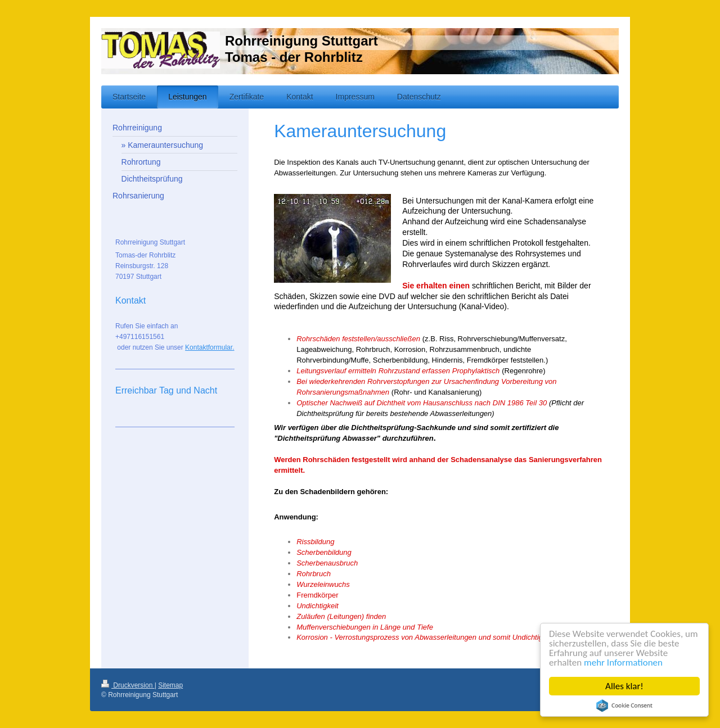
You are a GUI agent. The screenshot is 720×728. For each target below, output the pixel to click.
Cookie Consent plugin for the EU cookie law (624, 706)
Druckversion (128, 685)
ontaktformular (211, 347)
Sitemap (170, 685)
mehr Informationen (623, 663)
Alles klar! (624, 686)
